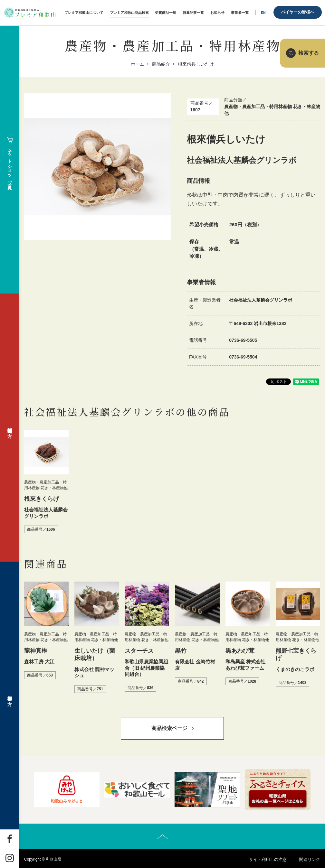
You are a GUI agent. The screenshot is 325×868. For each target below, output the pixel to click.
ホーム (138, 64)
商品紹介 (161, 64)
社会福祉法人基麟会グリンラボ (261, 300)
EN (263, 13)
